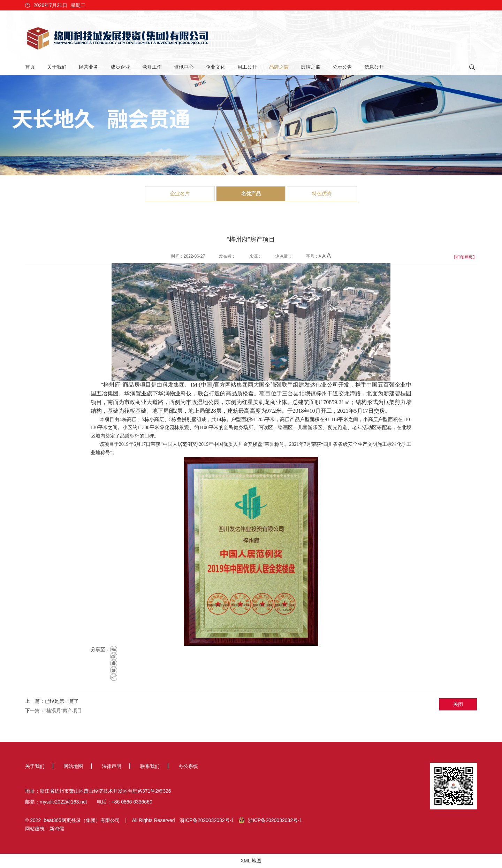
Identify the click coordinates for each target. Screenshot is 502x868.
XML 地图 (251, 861)
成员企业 (120, 67)
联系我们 (150, 766)
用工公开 (247, 67)
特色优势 (322, 193)
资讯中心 (184, 67)
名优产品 (251, 193)
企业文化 (215, 67)
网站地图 (73, 766)
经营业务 (89, 67)
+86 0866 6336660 (132, 802)
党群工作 (152, 67)
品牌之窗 (279, 67)
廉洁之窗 (311, 67)
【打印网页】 (464, 257)
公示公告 (342, 67)
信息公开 (374, 67)
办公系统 (188, 766)
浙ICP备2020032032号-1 (207, 820)
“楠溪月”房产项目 (63, 710)
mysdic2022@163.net (63, 802)
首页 (30, 67)
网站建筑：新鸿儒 (45, 829)
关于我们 (57, 67)
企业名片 (180, 193)
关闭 (458, 704)
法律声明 (112, 766)
